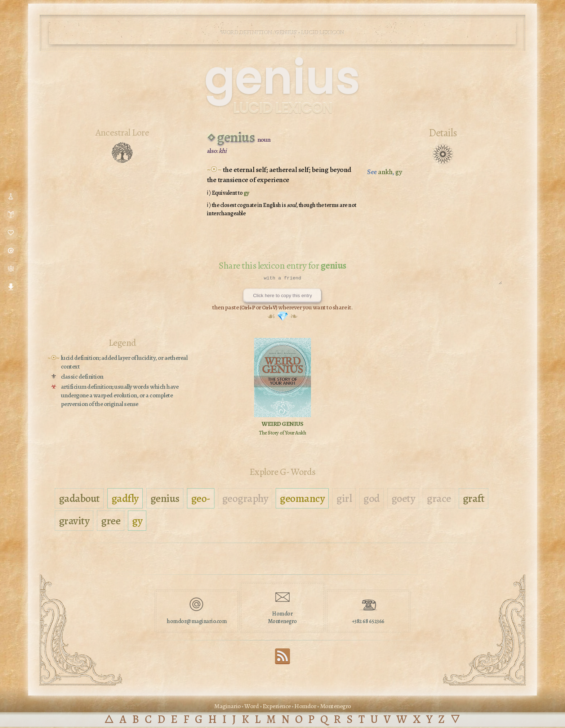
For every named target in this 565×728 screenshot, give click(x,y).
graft (474, 499)
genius (165, 499)
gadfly (125, 499)
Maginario (227, 707)
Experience (277, 707)
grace (439, 499)
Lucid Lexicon (282, 108)
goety (403, 499)
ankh (385, 172)
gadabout (79, 499)
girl (344, 499)
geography (245, 499)
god (372, 499)
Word (252, 707)
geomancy (302, 499)
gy (246, 193)
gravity (74, 522)
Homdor (305, 707)
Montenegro (335, 707)
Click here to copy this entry (282, 297)
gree (111, 522)
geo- (201, 499)
